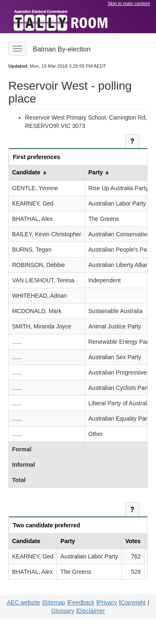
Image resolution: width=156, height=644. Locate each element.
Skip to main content (129, 3)
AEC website (23, 602)
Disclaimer (91, 611)
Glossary (63, 611)
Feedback (81, 602)
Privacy (107, 602)
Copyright (133, 602)
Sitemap (54, 602)
